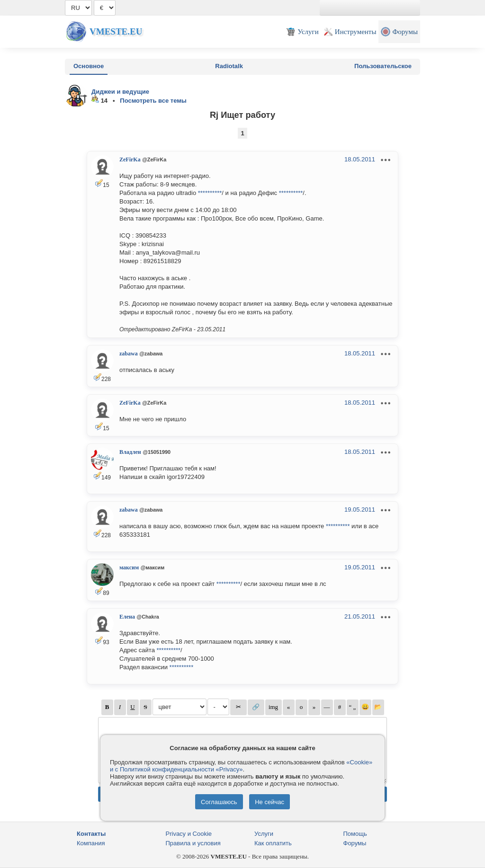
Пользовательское (383, 66)
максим (129, 567)
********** (210, 193)
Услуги (264, 834)
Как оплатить (273, 843)
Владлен (130, 452)
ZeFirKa (130, 159)
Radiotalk (229, 66)
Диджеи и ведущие (120, 92)
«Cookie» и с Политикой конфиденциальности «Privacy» (241, 766)
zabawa (129, 354)
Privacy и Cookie (189, 834)
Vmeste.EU (116, 31)
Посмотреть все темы (153, 101)
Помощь (355, 834)
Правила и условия (193, 843)
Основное (89, 66)
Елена (127, 617)
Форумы (355, 843)
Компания (91, 843)
